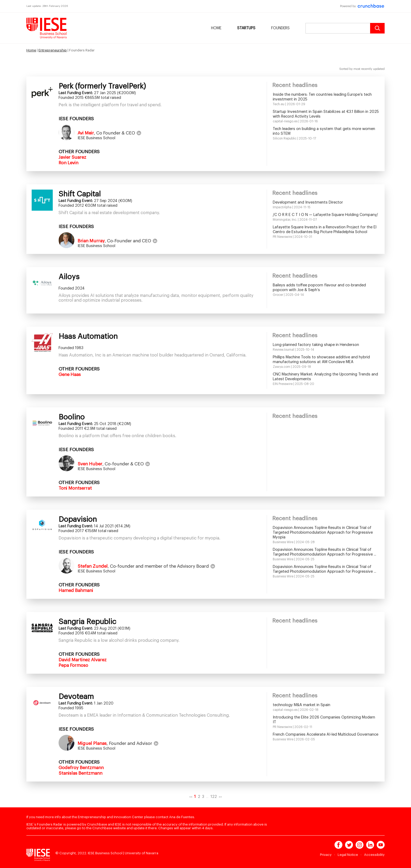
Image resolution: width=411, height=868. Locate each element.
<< (191, 797)
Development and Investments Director (308, 202)
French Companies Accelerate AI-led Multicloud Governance (326, 734)
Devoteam (76, 697)
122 (214, 797)
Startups (246, 28)
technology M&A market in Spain (302, 705)
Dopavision (78, 519)
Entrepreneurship (53, 50)
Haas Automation (88, 336)
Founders (280, 28)
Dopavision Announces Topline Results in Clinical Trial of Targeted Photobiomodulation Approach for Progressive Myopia (323, 532)
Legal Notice (348, 855)
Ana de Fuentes (182, 817)
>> (220, 797)
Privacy (326, 855)
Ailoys (69, 277)
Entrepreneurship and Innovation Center (111, 817)
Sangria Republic (87, 622)
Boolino (72, 417)
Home (216, 28)
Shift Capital (80, 194)
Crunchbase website (109, 828)
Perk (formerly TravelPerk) (102, 86)
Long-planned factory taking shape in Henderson (316, 345)
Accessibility (374, 855)
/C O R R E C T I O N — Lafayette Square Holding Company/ (325, 215)
